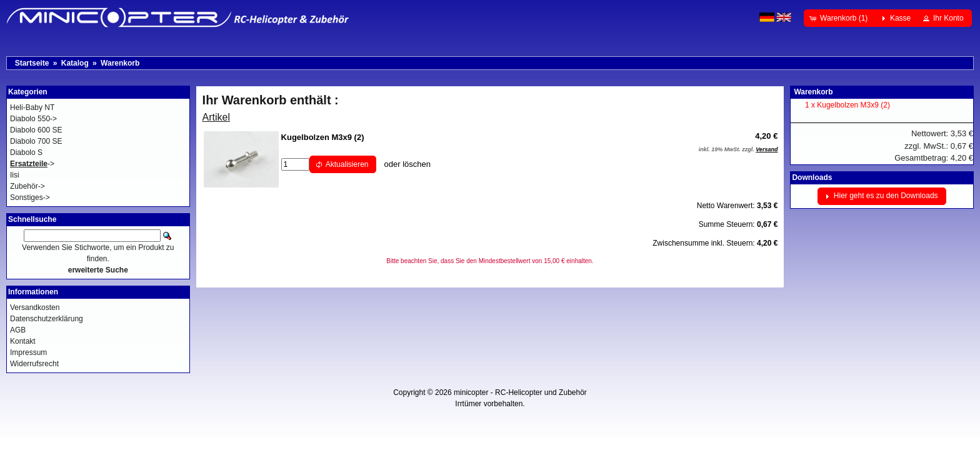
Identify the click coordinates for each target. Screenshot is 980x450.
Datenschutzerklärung (47, 319)
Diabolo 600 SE (36, 130)
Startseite (32, 63)
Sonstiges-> (30, 197)
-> (32, 164)
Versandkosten (35, 307)
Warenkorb (120, 63)
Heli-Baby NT (32, 107)
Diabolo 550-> (33, 119)
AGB (18, 330)
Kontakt (23, 341)
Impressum (28, 352)
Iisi (15, 175)
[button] (840, 18)
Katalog (75, 63)
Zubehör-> (27, 186)
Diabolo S (26, 152)
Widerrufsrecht (34, 364)
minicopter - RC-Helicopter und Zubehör (520, 392)
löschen (417, 164)
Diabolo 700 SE (36, 141)
